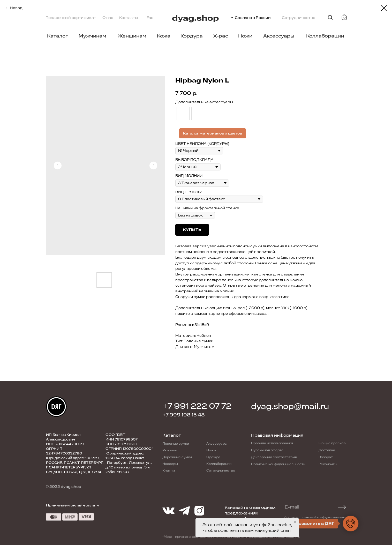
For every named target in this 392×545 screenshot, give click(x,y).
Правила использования (272, 443)
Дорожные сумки (177, 457)
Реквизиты (328, 464)
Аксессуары (279, 36)
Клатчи (169, 471)
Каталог (57, 36)
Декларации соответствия (274, 457)
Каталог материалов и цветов (213, 133)
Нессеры (170, 464)
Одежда (213, 457)
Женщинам (132, 36)
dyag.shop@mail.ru (290, 406)
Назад (16, 8)
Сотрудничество (299, 18)
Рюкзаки (170, 450)
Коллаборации (325, 36)
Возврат (326, 457)
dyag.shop (195, 18)
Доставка (327, 450)
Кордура (192, 36)
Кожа (164, 36)
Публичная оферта (267, 450)
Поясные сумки (176, 444)
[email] (313, 507)
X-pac (221, 36)
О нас (108, 18)
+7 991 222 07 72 (197, 406)
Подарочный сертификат (71, 18)
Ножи (245, 36)
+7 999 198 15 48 (184, 415)
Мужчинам (92, 36)
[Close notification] (295, 522)
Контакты (129, 18)
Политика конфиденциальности (278, 464)
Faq (150, 18)
